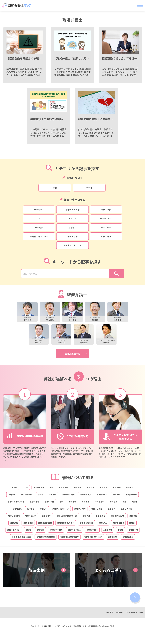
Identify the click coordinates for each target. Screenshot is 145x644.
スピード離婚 (39, 487)
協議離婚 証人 (86, 495)
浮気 (61, 502)
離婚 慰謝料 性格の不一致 (67, 516)
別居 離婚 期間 (27, 495)
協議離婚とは (102, 495)
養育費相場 (112, 537)
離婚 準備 (133, 516)
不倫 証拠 (91, 487)
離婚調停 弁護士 (74, 530)
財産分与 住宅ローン (61, 509)
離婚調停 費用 (92, 530)
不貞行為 (12, 495)
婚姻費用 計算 (131, 495)
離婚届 (132, 523)
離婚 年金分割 (31, 516)
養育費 (120, 530)
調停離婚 (31, 509)
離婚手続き (106, 227)
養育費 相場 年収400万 (46, 537)
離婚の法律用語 (72, 209)
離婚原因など (106, 218)
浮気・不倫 (106, 209)
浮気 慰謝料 (99, 502)
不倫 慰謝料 (63, 487)
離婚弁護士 (39, 209)
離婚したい (103, 523)
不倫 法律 (77, 487)
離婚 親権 (14, 523)
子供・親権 (72, 236)
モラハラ (72, 218)
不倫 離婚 (117, 487)
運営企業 (110, 612)
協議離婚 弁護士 (68, 495)
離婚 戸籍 (86, 516)
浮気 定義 (86, 502)
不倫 (51, 487)
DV (39, 218)
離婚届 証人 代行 (14, 530)
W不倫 (15, 487)
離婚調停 (39, 227)
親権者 (135, 502)
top (135, 598)
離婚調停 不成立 (56, 530)
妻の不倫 (117, 495)
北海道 (41, 495)
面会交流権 (108, 530)
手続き (89, 188)
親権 (125, 502)
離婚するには (118, 523)
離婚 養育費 (28, 523)
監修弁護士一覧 (73, 354)
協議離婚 (52, 495)
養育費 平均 (133, 530)
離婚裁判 (72, 227)
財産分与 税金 (97, 509)
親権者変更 (17, 509)
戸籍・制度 (106, 236)
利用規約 (119, 612)
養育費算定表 (128, 537)
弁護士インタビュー (72, 245)
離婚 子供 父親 (127, 509)
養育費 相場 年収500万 (70, 537)
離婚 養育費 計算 (86, 523)
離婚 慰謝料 (46, 516)
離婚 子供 (112, 509)
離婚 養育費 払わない (66, 523)
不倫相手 (130, 487)
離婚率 (29, 530)
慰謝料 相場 (35, 502)
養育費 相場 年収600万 (93, 537)
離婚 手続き (100, 516)
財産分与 (43, 509)
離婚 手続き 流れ (117, 516)
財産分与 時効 (80, 509)
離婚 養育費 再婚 (45, 523)
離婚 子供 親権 (14, 516)
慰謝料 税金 (49, 502)
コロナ (25, 487)
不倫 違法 (104, 487)
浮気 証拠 (113, 502)
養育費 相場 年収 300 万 (21, 537)
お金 (55, 188)
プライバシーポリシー (134, 612)
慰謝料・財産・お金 (39, 236)
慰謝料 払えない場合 (16, 502)
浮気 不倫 (72, 502)
